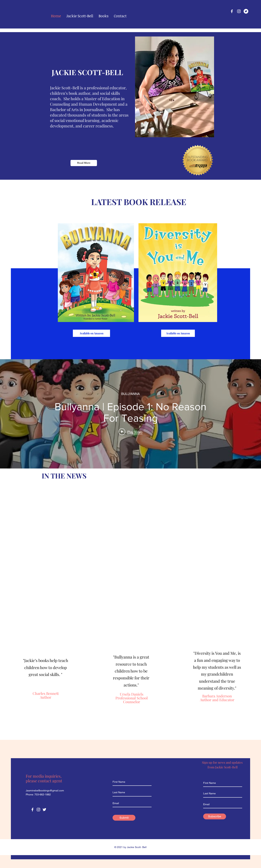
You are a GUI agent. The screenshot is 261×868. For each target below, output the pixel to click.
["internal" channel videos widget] (130, 414)
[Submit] (124, 818)
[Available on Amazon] (91, 333)
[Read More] (84, 163)
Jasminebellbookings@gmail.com (45, 790)
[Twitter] (246, 11)
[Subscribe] (215, 816)
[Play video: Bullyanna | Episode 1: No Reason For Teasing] (130, 432)
